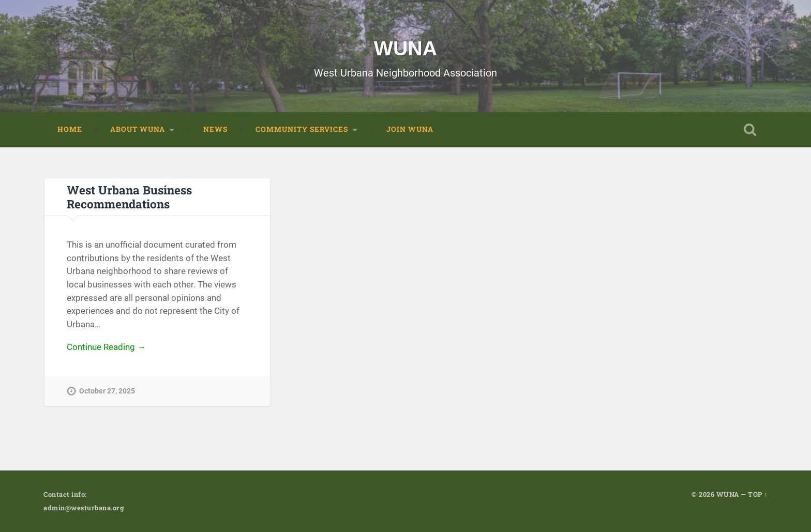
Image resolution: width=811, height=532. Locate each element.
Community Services (302, 129)
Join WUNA (410, 129)
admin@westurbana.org (84, 508)
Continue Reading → (106, 347)
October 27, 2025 (107, 392)
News (215, 129)
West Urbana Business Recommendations (129, 197)
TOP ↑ (758, 494)
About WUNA (138, 129)
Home (70, 129)
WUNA (405, 48)
